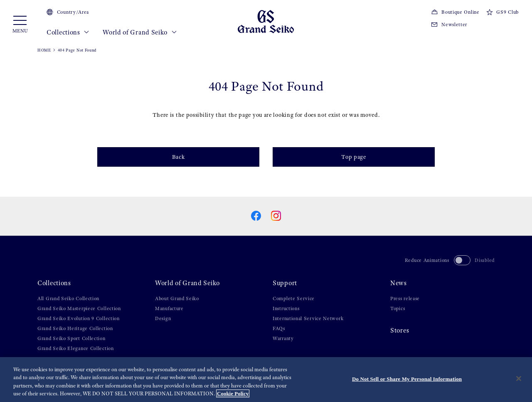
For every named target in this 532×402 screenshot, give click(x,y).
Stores (400, 330)
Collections (68, 32)
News (399, 283)
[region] (266, 380)
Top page (354, 157)
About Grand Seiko (177, 298)
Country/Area (68, 12)
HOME (44, 50)
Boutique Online (455, 12)
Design (163, 318)
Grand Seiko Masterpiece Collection (79, 308)
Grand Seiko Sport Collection (71, 338)
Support (285, 283)
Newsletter (449, 25)
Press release (405, 298)
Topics (398, 308)
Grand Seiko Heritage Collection (75, 328)
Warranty (283, 338)
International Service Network (308, 318)
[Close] (519, 378)
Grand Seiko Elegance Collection (76, 348)
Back (179, 157)
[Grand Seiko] (266, 21)
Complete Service (294, 298)
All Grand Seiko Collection (68, 298)
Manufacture (169, 308)
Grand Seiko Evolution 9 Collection (79, 318)
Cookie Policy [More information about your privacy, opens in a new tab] (233, 393)
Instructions (286, 308)
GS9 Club (502, 12)
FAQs (279, 328)
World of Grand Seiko (140, 32)
